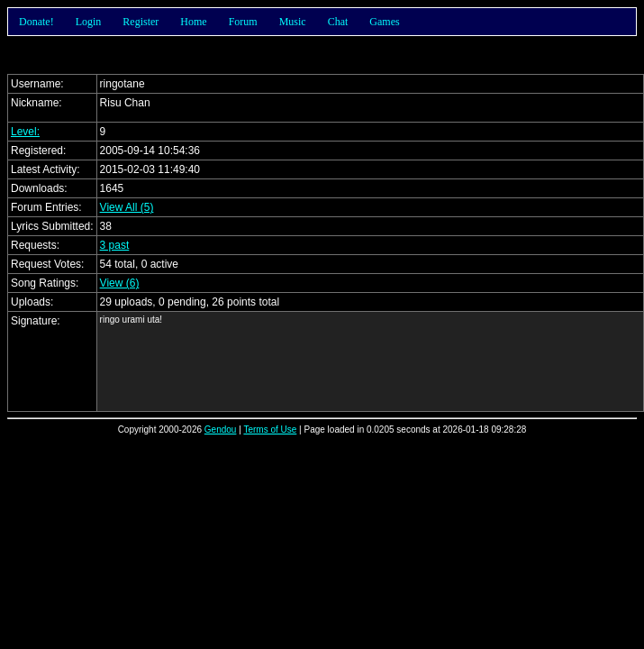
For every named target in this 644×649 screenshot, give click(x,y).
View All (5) (127, 207)
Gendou (221, 430)
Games (384, 22)
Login (89, 22)
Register (141, 22)
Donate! (36, 22)
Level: (25, 132)
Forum (243, 22)
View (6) (120, 283)
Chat (338, 22)
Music (293, 22)
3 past (115, 245)
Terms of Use (270, 430)
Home (193, 22)
